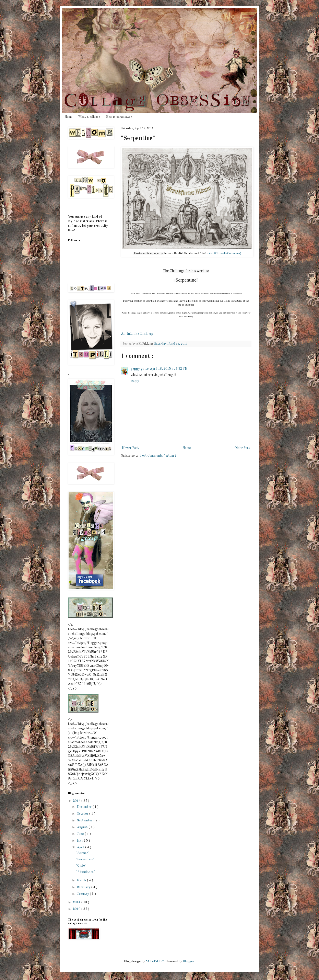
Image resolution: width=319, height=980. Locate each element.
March (82, 880)
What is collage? (89, 117)
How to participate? (119, 117)
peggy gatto (140, 369)
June (81, 834)
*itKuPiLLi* (155, 961)
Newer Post (130, 448)
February (84, 887)
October (83, 814)
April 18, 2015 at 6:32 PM (169, 369)
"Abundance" (85, 872)
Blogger (188, 961)
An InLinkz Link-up (137, 334)
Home (68, 117)
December (85, 807)
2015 (77, 801)
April (81, 847)
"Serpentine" (85, 859)
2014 (77, 902)
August (83, 827)
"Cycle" (81, 866)
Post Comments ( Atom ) (158, 456)
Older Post (242, 448)
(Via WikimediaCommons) (224, 253)
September (85, 821)
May (80, 841)
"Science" (83, 853)
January (83, 894)
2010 (77, 909)
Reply (135, 381)
